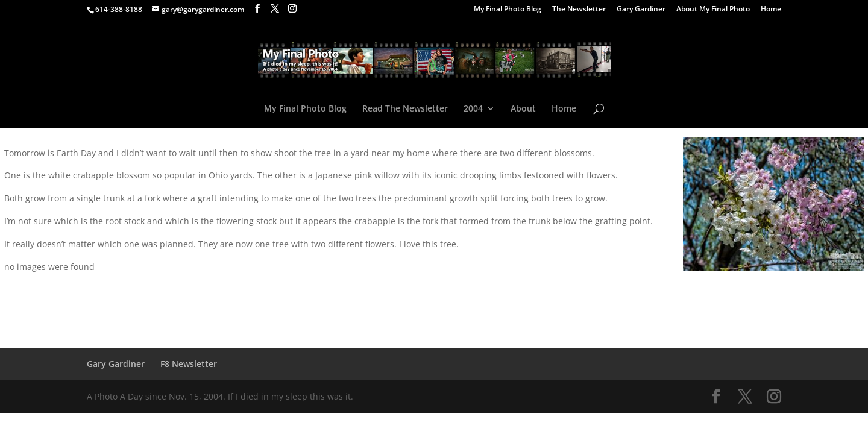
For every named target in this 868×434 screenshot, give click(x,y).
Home (771, 10)
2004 (473, 109)
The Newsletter (579, 10)
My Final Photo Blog (508, 10)
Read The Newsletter (405, 109)
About (523, 109)
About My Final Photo (713, 10)
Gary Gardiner (641, 10)
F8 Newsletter (189, 364)
